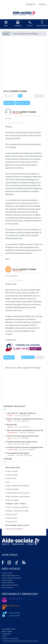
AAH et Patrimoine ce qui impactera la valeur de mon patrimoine (25, 430)
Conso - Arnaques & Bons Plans (17, 507)
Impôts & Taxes (12, 518)
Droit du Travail (12, 514)
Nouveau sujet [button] (23, 103)
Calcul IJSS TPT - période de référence (21, 413)
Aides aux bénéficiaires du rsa (11, 575)
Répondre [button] (9, 103)
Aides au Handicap (7, 587)
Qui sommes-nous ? (16, 599)
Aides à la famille (7, 580)
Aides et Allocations (13, 468)
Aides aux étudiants (8, 583)
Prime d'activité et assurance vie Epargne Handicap (25, 447)
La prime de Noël (7, 573)
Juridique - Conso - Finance (16, 504)
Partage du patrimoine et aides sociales (22, 442)
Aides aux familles (13, 489)
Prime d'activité (12, 475)
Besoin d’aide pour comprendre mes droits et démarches (25, 419)
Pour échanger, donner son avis (17, 525)
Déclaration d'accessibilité (10, 639)
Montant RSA (12, 425)
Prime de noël (11, 478)
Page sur (30, 357)
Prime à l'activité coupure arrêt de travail (22, 436)
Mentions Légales (7, 631)
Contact (4, 636)
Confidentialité (6, 634)
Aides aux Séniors (13, 500)
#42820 (40, 123)
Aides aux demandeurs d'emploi (12, 578)
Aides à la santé (12, 471)
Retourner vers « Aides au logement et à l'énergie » (22, 368)
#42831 (40, 280)
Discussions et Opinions (15, 529)
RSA (8, 482)
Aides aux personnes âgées (10, 585)
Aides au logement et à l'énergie (18, 486)
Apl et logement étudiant (15, 91)
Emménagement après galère (18, 453)
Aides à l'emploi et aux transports (18, 493)
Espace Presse (14, 606)
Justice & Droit (12, 522)
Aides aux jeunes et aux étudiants (18, 496)
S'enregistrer (30, 4)
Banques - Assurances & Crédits (18, 511)
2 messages (39, 96)
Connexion (42, 4)
